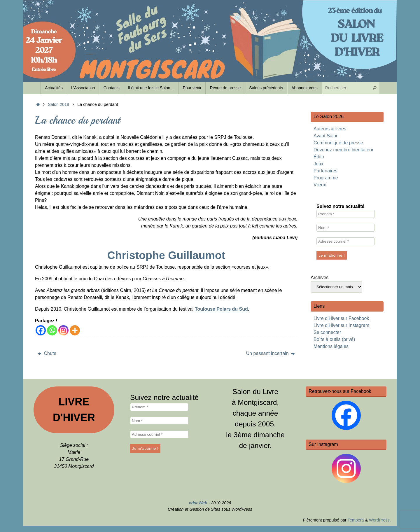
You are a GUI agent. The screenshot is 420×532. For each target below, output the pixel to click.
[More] (75, 330)
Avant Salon (326, 136)
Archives (320, 278)
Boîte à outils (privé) (334, 339)
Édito (319, 157)
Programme (326, 178)
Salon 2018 (58, 104)
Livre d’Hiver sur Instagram (341, 325)
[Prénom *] (346, 214)
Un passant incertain (271, 353)
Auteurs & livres (330, 129)
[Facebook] (41, 330)
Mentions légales (331, 346)
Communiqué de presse (338, 143)
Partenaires (325, 171)
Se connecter (327, 332)
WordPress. (380, 520)
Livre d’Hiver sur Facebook (341, 318)
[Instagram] (63, 330)
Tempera (356, 520)
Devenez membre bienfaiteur (343, 150)
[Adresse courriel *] (346, 241)
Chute (47, 353)
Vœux (320, 185)
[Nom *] (346, 228)
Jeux (318, 164)
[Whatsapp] (52, 330)
